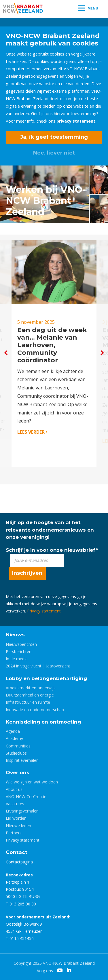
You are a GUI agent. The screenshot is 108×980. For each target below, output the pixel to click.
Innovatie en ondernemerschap (35, 710)
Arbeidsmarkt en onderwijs (31, 688)
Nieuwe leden (18, 826)
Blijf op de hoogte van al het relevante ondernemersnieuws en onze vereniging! (50, 530)
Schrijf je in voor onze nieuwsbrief (52, 550)
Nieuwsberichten (21, 644)
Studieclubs (16, 753)
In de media (17, 659)
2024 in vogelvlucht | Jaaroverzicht (38, 666)
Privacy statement (44, 611)
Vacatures (15, 804)
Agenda (13, 731)
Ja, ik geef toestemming (54, 137)
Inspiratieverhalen (22, 760)
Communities (18, 746)
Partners (14, 833)
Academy (14, 738)
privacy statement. (76, 121)
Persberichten (19, 651)
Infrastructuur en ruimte (28, 702)
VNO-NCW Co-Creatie (26, 797)
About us (14, 789)
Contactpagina (19, 862)
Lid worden (16, 818)
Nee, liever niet (54, 153)
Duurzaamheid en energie (30, 695)
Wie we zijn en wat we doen (32, 782)
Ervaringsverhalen (22, 811)
